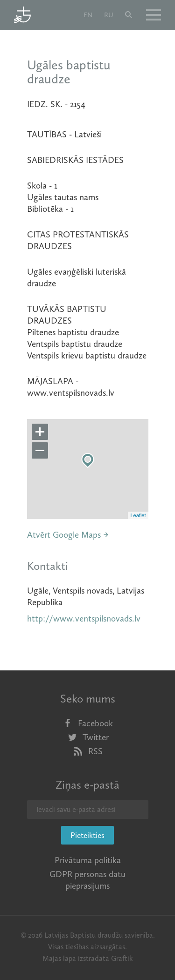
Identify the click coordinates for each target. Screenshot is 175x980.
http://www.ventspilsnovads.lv (84, 618)
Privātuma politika (88, 860)
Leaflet (138, 515)
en (88, 15)
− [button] (40, 451)
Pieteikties (87, 835)
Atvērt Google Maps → (68, 535)
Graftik (122, 958)
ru (109, 15)
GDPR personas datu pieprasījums (87, 880)
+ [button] (40, 432)
